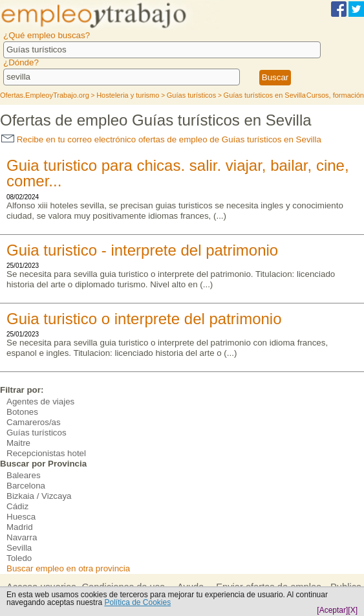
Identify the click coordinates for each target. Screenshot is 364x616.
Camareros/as (34, 422)
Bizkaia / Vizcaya (39, 496)
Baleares (24, 475)
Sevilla (19, 548)
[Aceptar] (332, 610)
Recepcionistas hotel (46, 453)
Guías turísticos (37, 433)
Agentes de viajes (40, 401)
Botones (22, 412)
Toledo (19, 558)
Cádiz (17, 506)
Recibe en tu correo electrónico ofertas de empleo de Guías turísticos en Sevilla (161, 139)
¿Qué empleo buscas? (47, 35)
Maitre (18, 443)
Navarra (22, 537)
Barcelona (26, 486)
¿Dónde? (21, 62)
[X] (353, 610)
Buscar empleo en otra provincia (68, 568)
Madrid (20, 527)
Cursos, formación (335, 95)
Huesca (21, 517)
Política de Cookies (137, 602)
